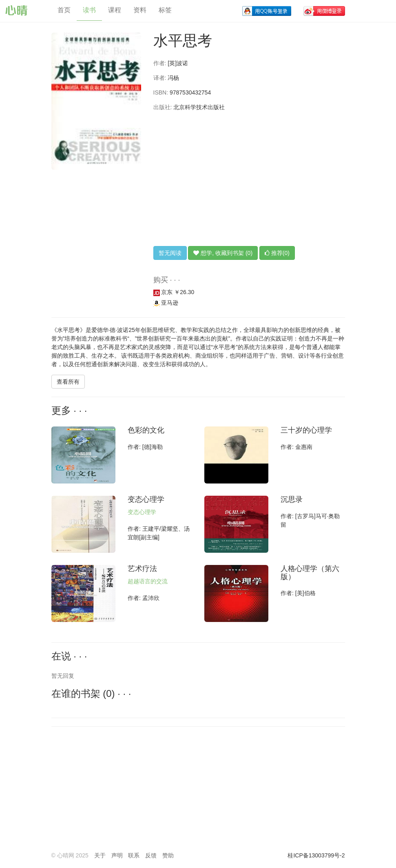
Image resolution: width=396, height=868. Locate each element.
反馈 (151, 855)
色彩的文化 (146, 430)
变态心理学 (146, 499)
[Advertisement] (249, 179)
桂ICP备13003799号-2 (316, 855)
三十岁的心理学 (306, 430)
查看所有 (68, 382)
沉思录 (292, 499)
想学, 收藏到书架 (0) (223, 253)
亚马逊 (166, 303)
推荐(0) (277, 253)
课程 (115, 10)
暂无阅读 (170, 253)
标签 (165, 10)
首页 (64, 10)
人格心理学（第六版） (310, 573)
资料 (140, 10)
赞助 (168, 855)
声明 (117, 855)
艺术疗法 (142, 569)
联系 (134, 855)
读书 (89, 10)
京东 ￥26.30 (174, 292)
